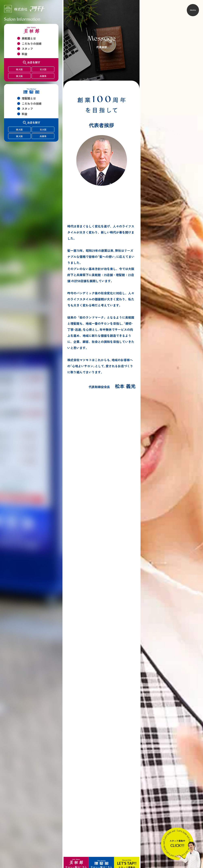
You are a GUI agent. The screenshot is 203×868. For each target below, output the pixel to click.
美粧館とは (29, 38)
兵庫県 (43, 76)
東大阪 (19, 76)
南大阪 (19, 69)
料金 (25, 54)
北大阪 (43, 69)
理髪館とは (29, 98)
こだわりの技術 (32, 44)
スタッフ (27, 49)
